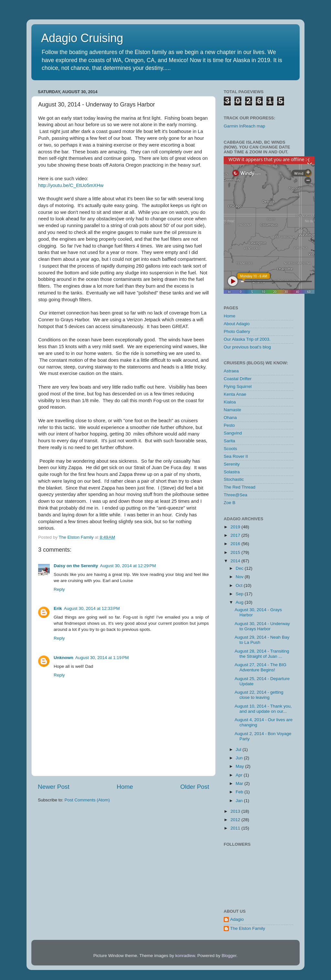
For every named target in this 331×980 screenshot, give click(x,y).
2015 (236, 552)
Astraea (231, 371)
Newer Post (54, 787)
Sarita (229, 441)
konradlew (185, 956)
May (240, 766)
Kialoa (230, 402)
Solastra (232, 472)
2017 (236, 535)
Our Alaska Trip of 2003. (247, 339)
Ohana (230, 418)
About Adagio (237, 324)
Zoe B (230, 503)
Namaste (232, 410)
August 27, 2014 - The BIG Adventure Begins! (261, 667)
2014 (236, 561)
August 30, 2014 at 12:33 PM (92, 608)
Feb (240, 792)
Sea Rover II (236, 456)
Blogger (229, 956)
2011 (236, 828)
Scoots (230, 449)
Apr (240, 775)
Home (125, 787)
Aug (240, 602)
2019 (236, 527)
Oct (240, 585)
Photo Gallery (237, 331)
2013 (236, 811)
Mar (240, 783)
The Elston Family (248, 928)
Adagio (237, 919)
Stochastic (234, 479)
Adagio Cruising (82, 38)
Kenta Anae (235, 394)
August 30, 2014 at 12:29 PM (128, 566)
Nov (240, 577)
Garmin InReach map (244, 126)
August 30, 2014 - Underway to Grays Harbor (262, 626)
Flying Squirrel (238, 386)
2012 (236, 820)
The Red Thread (240, 487)
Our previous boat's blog (247, 347)
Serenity (232, 464)
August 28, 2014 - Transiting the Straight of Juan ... (262, 654)
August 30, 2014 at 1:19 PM (102, 658)
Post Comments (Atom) (87, 800)
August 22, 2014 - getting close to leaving (259, 695)
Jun (240, 758)
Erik (58, 608)
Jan (240, 801)
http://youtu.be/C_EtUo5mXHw (71, 185)
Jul (239, 749)
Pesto (229, 425)
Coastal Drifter (238, 379)
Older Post (195, 787)
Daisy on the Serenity (76, 566)
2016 (236, 544)
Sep (240, 594)
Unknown (64, 658)
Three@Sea (235, 495)
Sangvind (233, 433)
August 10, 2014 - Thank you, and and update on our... (263, 709)
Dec (240, 568)
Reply (59, 589)
